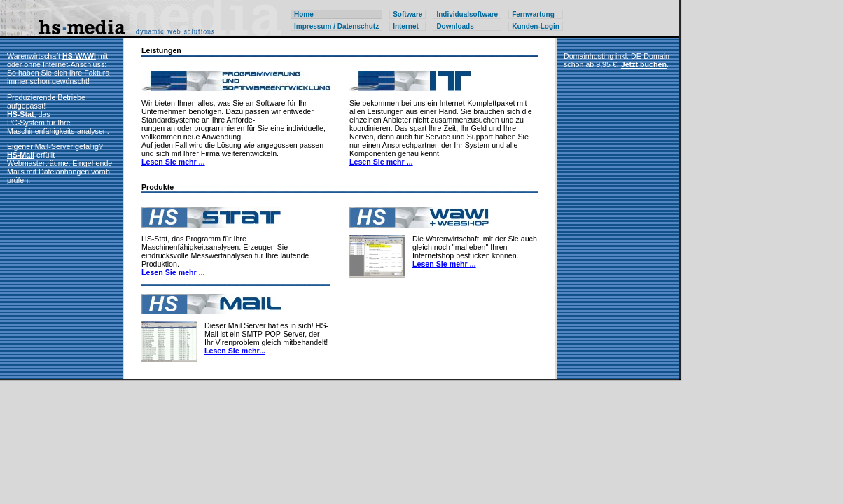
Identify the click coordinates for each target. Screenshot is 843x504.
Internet (406, 26)
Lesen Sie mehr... (235, 351)
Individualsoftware (467, 14)
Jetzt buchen (644, 64)
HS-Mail (21, 155)
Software (407, 14)
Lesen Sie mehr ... (173, 162)
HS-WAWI (79, 56)
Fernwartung (533, 14)
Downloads (455, 26)
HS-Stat (20, 114)
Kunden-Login (536, 26)
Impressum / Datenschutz (336, 26)
